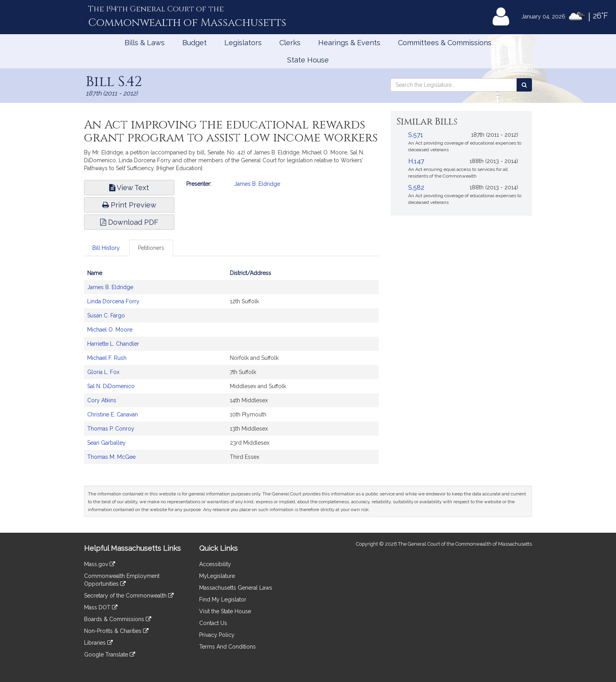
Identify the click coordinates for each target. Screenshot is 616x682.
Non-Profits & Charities (116, 631)
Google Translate (110, 654)
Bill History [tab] (106, 248)
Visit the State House (225, 611)
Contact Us (213, 623)
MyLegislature (217, 576)
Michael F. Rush (107, 358)
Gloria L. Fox (103, 372)
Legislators (243, 43)
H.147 (416, 161)
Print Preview (129, 205)
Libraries (98, 643)
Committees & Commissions (445, 43)
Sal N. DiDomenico (111, 386)
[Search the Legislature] (524, 85)
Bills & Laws (145, 43)
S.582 (416, 188)
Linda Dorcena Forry (113, 301)
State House (308, 60)
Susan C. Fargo (106, 315)
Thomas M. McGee (111, 457)
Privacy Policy (217, 635)
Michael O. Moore (110, 330)
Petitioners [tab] (151, 248)
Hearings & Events (349, 43)
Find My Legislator (223, 599)
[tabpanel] (231, 369)
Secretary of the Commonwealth (129, 596)
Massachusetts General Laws (236, 588)
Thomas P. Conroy (111, 429)
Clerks (290, 43)
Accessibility (215, 564)
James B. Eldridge (257, 184)
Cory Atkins (102, 400)
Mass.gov (100, 564)
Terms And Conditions (227, 647)
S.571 (416, 135)
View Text (129, 188)
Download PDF (129, 222)
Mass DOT (101, 607)
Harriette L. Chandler (113, 344)
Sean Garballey (106, 443)
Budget (194, 43)
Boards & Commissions (118, 619)
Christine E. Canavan (113, 414)
